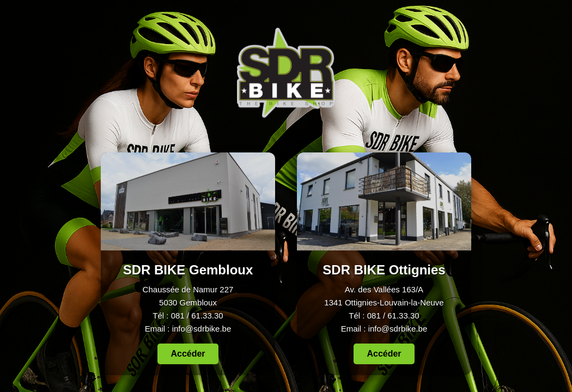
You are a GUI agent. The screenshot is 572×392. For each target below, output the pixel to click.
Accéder (188, 354)
